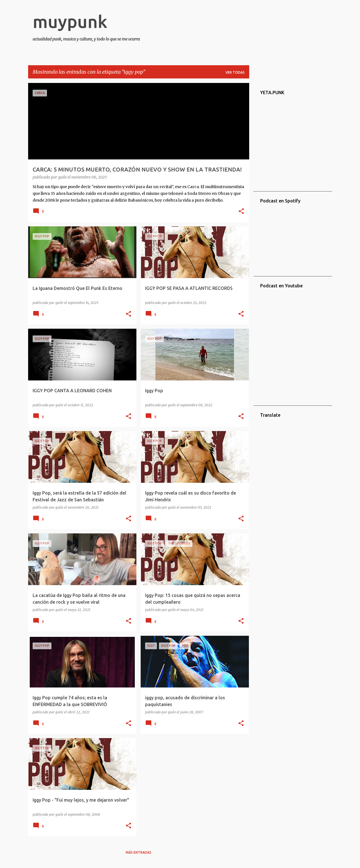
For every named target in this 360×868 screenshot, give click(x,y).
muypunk (70, 21)
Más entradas (139, 852)
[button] (241, 212)
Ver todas (235, 72)
